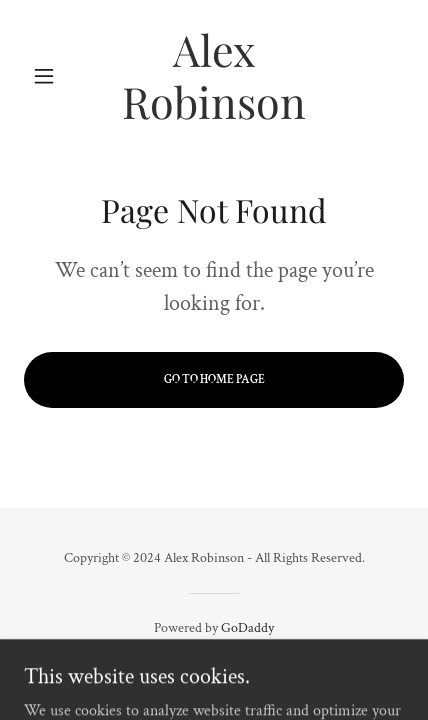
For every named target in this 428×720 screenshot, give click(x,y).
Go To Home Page (214, 379)
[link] (214, 75)
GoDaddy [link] (247, 628)
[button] (52, 76)
